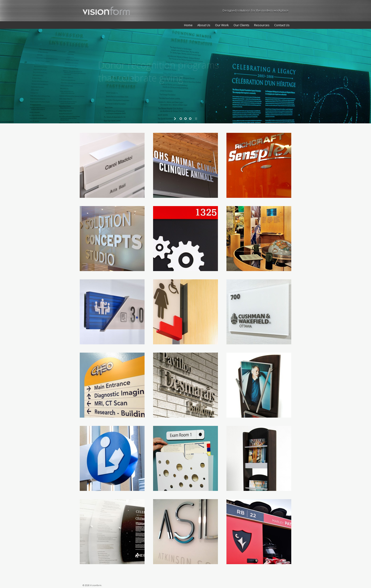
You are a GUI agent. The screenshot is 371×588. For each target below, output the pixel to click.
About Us (204, 25)
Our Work (222, 25)
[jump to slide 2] (185, 119)
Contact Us (282, 25)
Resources (262, 25)
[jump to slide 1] (181, 119)
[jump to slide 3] (190, 119)
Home (188, 25)
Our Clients (241, 25)
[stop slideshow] (196, 119)
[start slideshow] (175, 119)
